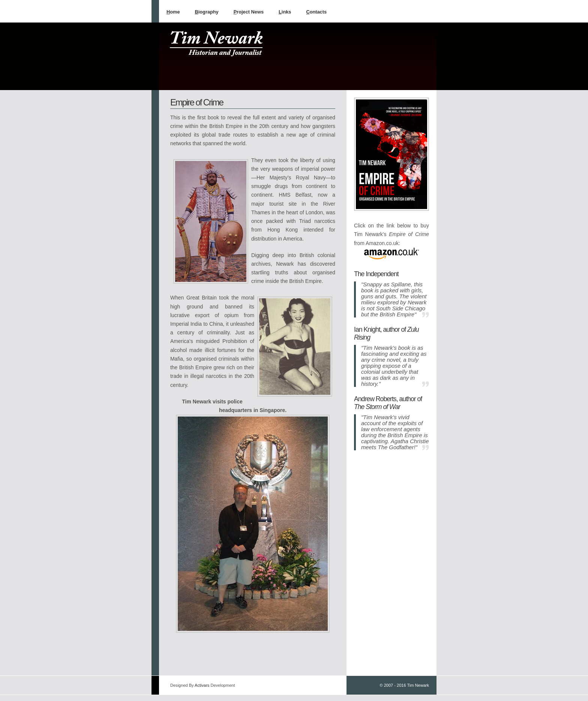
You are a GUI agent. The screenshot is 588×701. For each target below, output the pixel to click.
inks (285, 12)
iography (207, 12)
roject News (249, 12)
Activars (202, 685)
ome (173, 12)
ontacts (316, 12)
